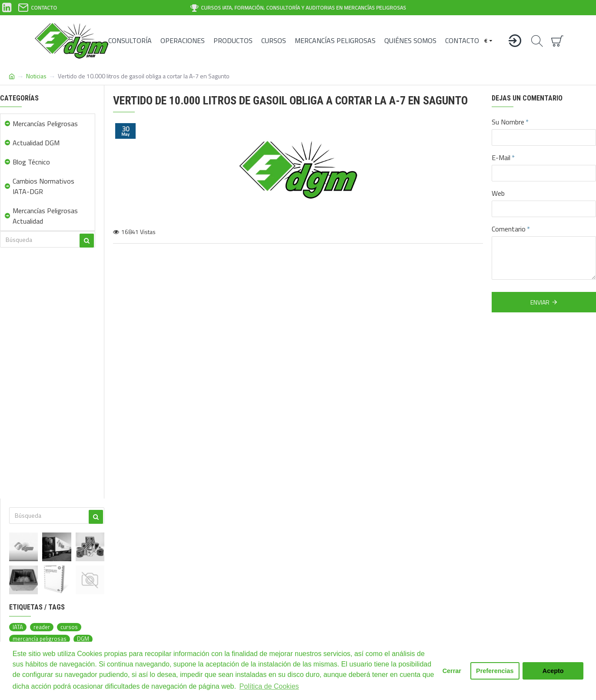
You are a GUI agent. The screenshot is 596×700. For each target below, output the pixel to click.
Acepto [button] (553, 671)
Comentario (509, 229)
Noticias (36, 76)
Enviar (540, 302)
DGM (83, 639)
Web (498, 193)
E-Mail (501, 157)
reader (42, 627)
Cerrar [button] (452, 671)
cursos (69, 627)
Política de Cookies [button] (269, 686)
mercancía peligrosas (40, 639)
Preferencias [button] (495, 671)
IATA (18, 627)
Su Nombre (508, 122)
